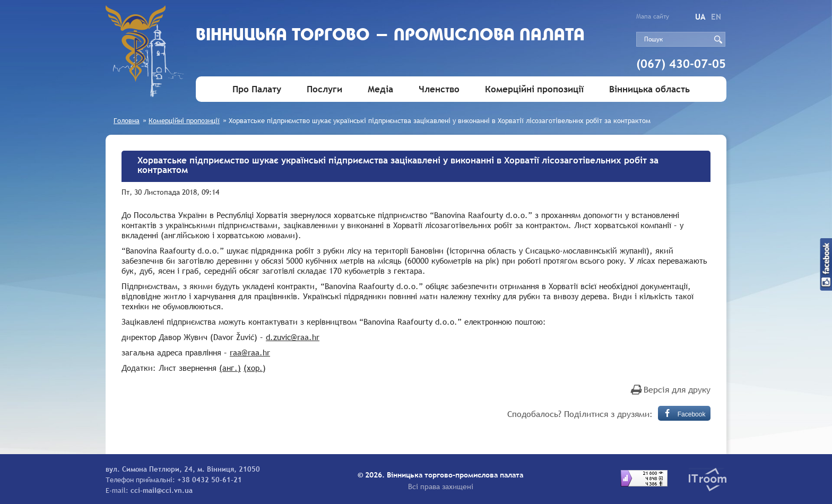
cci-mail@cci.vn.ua (162, 490)
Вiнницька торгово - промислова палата (390, 36)
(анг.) (230, 368)
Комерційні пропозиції (534, 89)
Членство (439, 89)
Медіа (380, 89)
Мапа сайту (653, 16)
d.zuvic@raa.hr (293, 337)
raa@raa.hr (250, 352)
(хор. (253, 368)
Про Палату (257, 89)
